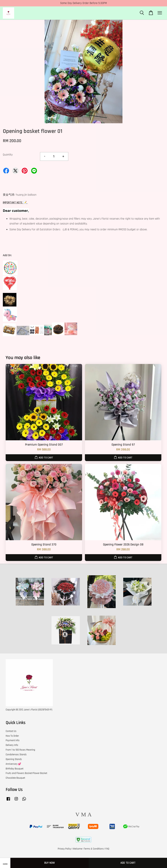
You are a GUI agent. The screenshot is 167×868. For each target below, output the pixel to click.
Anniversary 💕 (13, 764)
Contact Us (11, 731)
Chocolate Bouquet (15, 778)
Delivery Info (12, 745)
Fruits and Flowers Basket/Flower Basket (26, 773)
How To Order (12, 736)
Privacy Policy (64, 849)
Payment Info (13, 740)
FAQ (107, 849)
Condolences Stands (16, 755)
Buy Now (50, 863)
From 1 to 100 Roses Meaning (20, 750)
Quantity (8, 155)
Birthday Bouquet (15, 769)
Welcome (78, 849)
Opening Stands (14, 759)
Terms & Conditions (94, 849)
